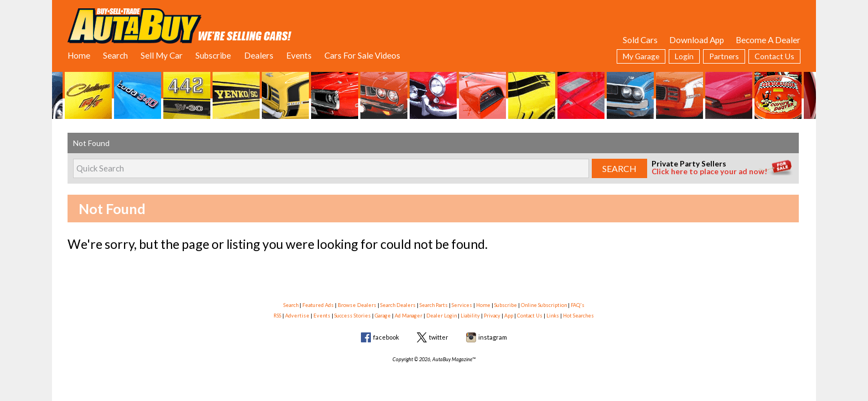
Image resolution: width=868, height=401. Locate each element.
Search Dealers (398, 305)
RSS (277, 316)
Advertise (297, 316)
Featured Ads (318, 305)
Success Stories (353, 316)
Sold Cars (640, 40)
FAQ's (578, 305)
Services (462, 305)
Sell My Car (162, 55)
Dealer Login (441, 316)
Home (79, 55)
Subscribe (213, 55)
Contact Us (774, 56)
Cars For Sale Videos (362, 55)
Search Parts (434, 305)
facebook (386, 337)
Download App (697, 40)
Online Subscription (544, 305)
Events (299, 55)
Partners (724, 56)
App (509, 316)
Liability (470, 316)
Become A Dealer (768, 40)
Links (553, 316)
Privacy (492, 316)
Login (684, 56)
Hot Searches (578, 316)
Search (115, 55)
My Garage (641, 56)
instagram (493, 337)
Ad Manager (409, 316)
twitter (439, 337)
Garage (383, 316)
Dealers (259, 55)
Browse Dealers (357, 305)
